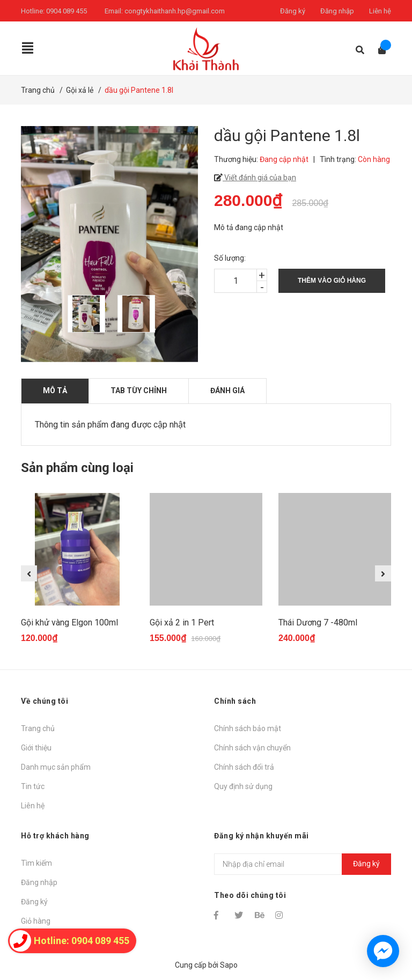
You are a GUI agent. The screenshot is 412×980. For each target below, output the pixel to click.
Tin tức (33, 786)
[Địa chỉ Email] (303, 864)
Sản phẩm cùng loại (77, 468)
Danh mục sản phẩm (56, 767)
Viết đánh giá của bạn (259, 178)
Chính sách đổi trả (244, 767)
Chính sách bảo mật (248, 728)
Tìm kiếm (36, 863)
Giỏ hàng (36, 921)
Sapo (229, 965)
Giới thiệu (36, 748)
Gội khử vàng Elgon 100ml (69, 622)
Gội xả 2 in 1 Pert (182, 622)
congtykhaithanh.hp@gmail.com (175, 11)
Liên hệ (380, 11)
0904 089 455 (67, 11)
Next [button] (383, 573)
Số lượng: (230, 258)
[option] (87, 314)
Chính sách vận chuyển (252, 748)
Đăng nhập (337, 11)
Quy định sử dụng (243, 786)
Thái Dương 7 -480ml (318, 622)
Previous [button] (29, 573)
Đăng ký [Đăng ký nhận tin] (366, 864)
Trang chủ (38, 728)
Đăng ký (293, 11)
